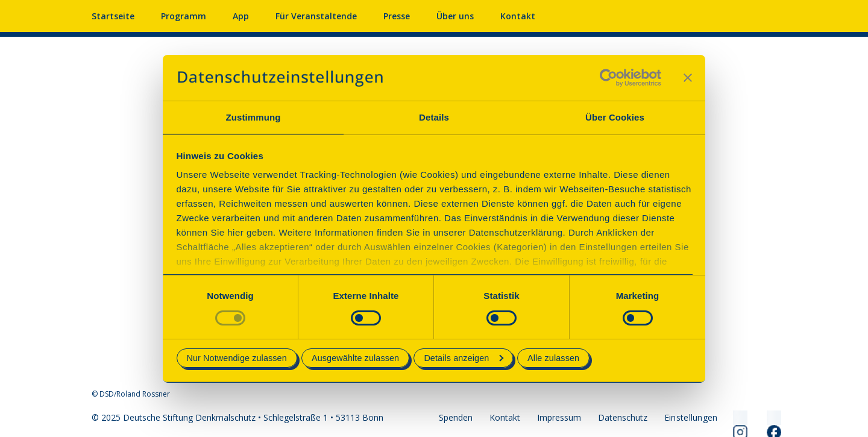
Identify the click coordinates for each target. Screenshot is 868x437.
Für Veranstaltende (316, 16)
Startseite (113, 16)
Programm (184, 16)
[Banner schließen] (688, 78)
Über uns (455, 16)
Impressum (559, 417)
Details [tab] (434, 117)
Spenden (456, 417)
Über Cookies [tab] (615, 117)
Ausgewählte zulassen (355, 358)
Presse (397, 16)
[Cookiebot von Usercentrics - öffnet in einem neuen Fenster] (609, 78)
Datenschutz (623, 417)
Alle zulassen (553, 358)
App (241, 16)
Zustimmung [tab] (253, 117)
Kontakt (518, 16)
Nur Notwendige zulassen (237, 358)
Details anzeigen (464, 358)
